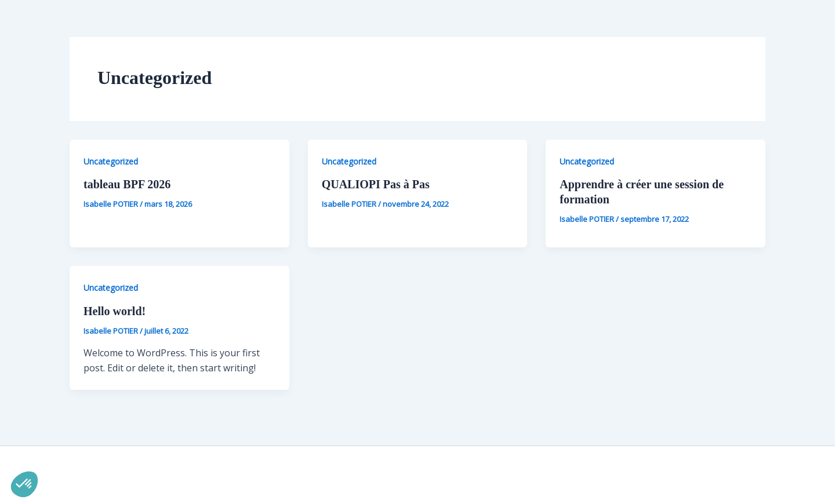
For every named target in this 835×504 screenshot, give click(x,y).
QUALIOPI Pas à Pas (376, 184)
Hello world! (115, 311)
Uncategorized (111, 161)
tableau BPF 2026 (127, 184)
